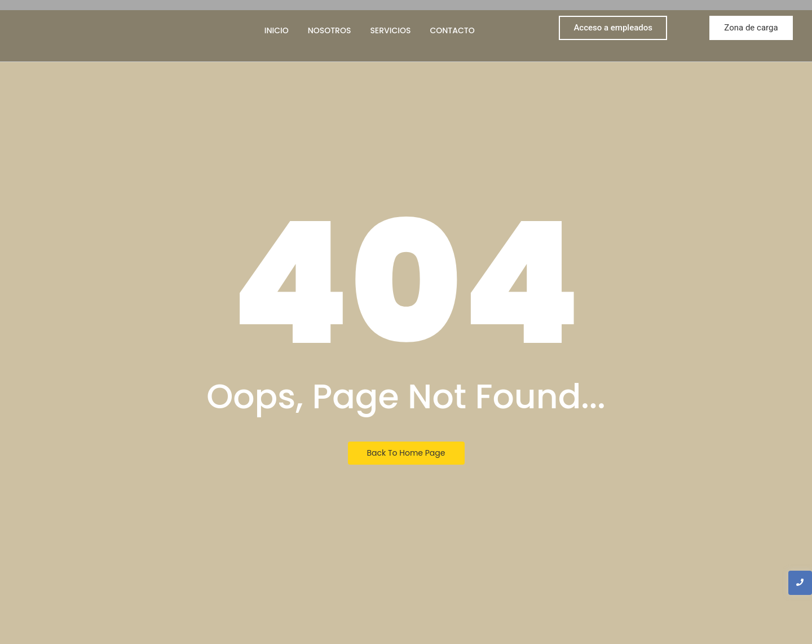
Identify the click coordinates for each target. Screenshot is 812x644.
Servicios (390, 30)
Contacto (452, 30)
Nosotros (330, 30)
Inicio (277, 30)
